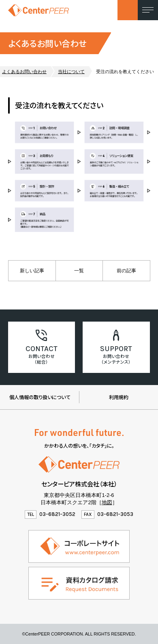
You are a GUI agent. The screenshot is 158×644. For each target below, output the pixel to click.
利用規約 (119, 397)
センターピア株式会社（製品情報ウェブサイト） (38, 10)
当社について (71, 72)
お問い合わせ (128, 10)
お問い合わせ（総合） (42, 359)
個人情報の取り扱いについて (40, 397)
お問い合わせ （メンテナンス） (116, 359)
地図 (107, 502)
